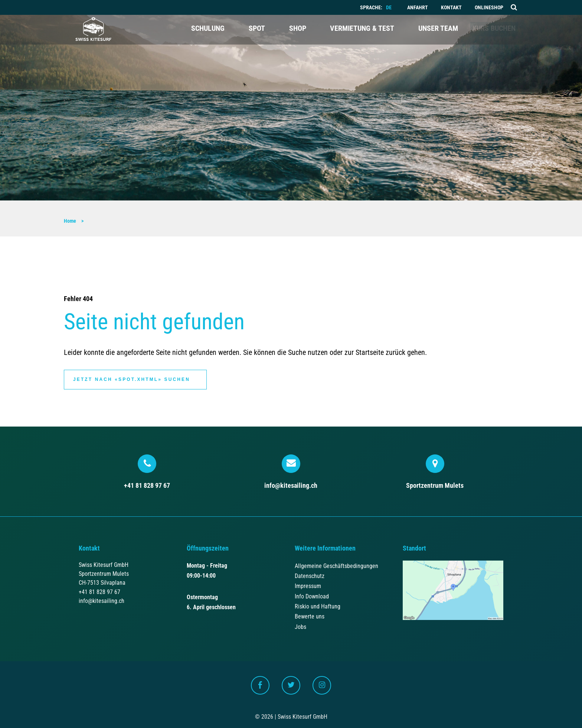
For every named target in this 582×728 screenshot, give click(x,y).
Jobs (300, 626)
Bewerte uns (310, 616)
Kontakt (451, 8)
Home (70, 221)
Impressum (308, 585)
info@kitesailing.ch (291, 471)
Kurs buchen (488, 30)
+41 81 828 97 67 (147, 471)
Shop (291, 30)
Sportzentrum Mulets (435, 471)
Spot (253, 30)
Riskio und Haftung (318, 606)
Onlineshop (489, 8)
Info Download (312, 595)
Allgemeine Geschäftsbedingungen (336, 565)
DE (389, 8)
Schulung (207, 30)
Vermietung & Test (352, 30)
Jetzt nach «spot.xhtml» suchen (132, 379)
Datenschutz (310, 575)
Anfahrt (418, 8)
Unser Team (425, 30)
